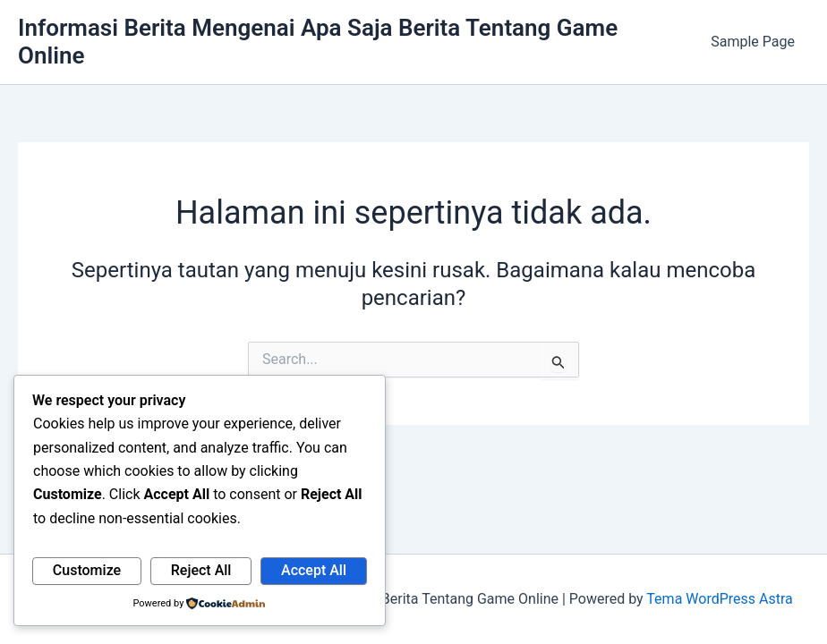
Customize (87, 570)
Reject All (201, 570)
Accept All (314, 570)
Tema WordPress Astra (719, 599)
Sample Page (753, 42)
